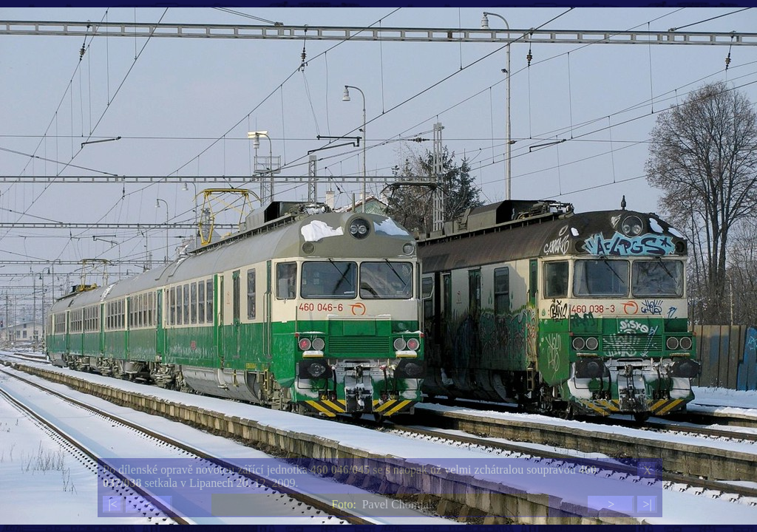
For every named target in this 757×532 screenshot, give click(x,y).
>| (647, 504)
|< (112, 504)
